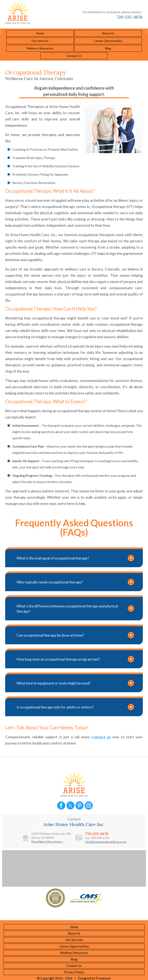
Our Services (40, 41)
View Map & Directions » (47, 842)
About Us (108, 33)
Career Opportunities (108, 41)
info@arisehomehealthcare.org (106, 842)
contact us (101, 737)
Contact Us (74, 56)
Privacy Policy (74, 972)
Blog (108, 48)
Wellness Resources (40, 48)
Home (40, 33)
